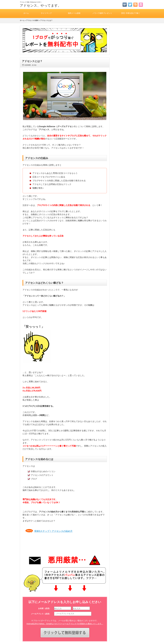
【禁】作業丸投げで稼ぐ (130, 13)
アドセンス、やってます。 (40, 5)
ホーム (26, 13)
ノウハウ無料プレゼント (102, 13)
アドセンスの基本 (32, 20)
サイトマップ (46, 13)
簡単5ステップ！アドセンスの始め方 (53, 531)
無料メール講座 (74, 13)
